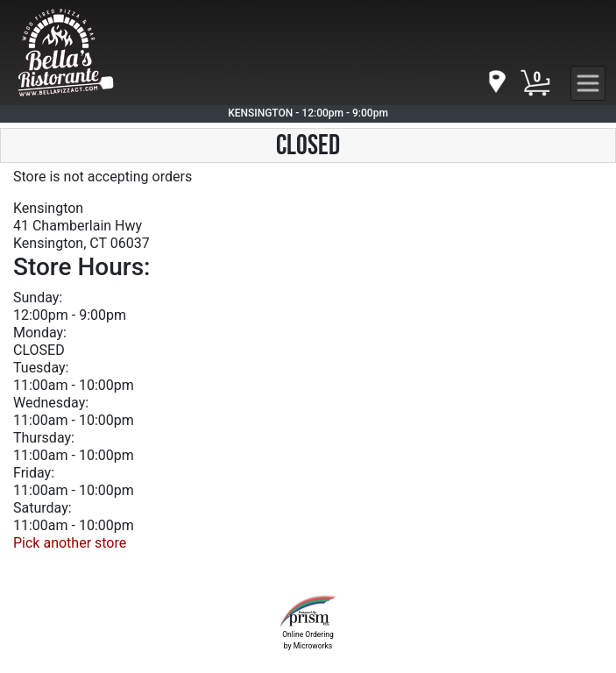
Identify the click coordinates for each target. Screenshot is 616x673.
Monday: (40, 333)
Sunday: (38, 298)
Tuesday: (41, 368)
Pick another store (70, 543)
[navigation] (496, 83)
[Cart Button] (535, 83)
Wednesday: (51, 403)
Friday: (34, 473)
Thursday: (44, 438)
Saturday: (42, 508)
